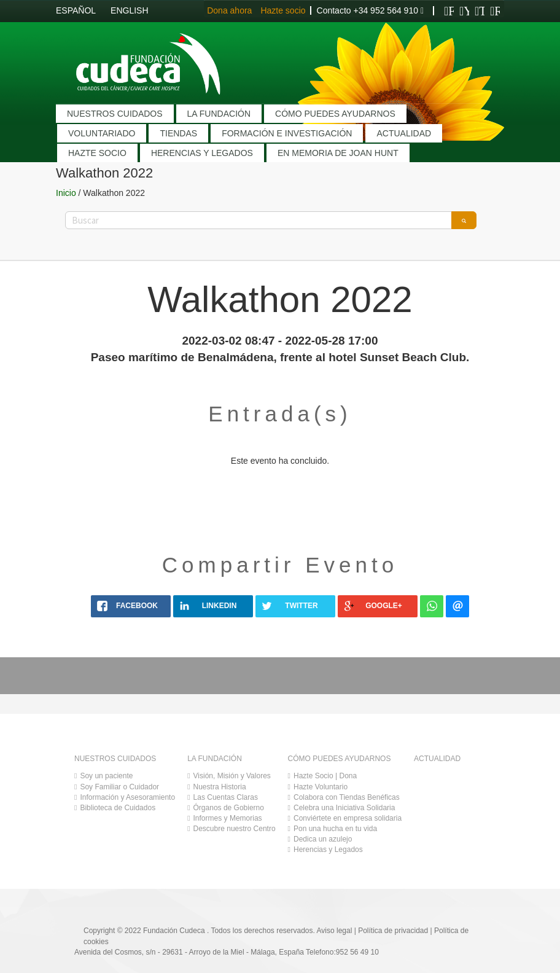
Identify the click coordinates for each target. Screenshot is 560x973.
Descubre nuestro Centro (235, 829)
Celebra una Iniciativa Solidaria (344, 808)
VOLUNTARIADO (102, 133)
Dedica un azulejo (323, 839)
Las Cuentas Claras (226, 797)
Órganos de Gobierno (229, 808)
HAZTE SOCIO (97, 153)
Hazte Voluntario (321, 787)
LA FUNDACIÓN (219, 114)
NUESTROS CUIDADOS (115, 114)
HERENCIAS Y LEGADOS (202, 153)
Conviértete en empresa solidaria (348, 818)
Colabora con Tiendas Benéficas (347, 797)
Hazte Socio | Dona (325, 776)
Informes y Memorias (228, 818)
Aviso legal (335, 931)
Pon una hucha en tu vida (335, 829)
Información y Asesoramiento (127, 797)
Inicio (66, 193)
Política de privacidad (393, 931)
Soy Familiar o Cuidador (119, 787)
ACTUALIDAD (404, 133)
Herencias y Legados (328, 850)
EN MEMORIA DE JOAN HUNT (338, 153)
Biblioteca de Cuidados (118, 808)
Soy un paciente (106, 776)
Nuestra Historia (220, 787)
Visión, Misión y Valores (232, 776)
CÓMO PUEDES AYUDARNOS (335, 114)
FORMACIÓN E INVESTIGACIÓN (287, 133)
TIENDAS (178, 133)
